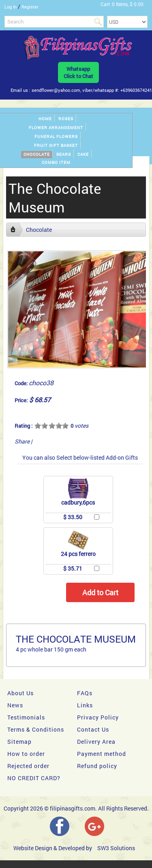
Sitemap (19, 742)
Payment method (102, 754)
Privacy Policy (98, 717)
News (15, 705)
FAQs (85, 693)
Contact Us (93, 729)
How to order (26, 754)
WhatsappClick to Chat (78, 72)
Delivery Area (96, 742)
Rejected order (28, 766)
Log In (11, 7)
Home (45, 119)
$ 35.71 (73, 568)
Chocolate (37, 154)
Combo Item (56, 162)
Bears (64, 154)
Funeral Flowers (56, 137)
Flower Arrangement (56, 128)
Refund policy (97, 766)
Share (22, 441)
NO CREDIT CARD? (34, 778)
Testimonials (26, 717)
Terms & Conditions (36, 729)
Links (85, 705)
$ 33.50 (73, 517)
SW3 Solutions (116, 848)
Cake (83, 154)
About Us (20, 693)
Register (30, 7)
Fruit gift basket (56, 145)
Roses (66, 119)
